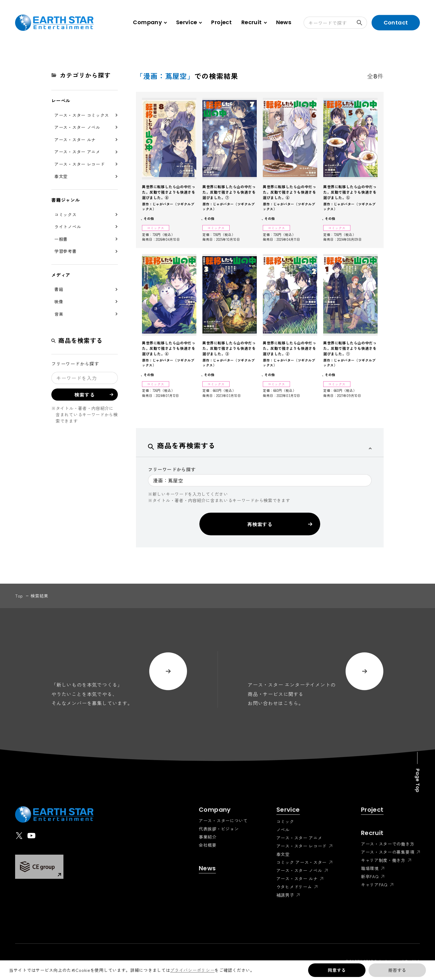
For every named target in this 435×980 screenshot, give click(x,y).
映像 (59, 301)
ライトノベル (68, 227)
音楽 (59, 314)
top (19, 596)
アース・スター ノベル (77, 127)
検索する (362, 23)
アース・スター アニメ (77, 152)
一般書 (61, 239)
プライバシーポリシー (192, 970)
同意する (337, 970)
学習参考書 (66, 251)
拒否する (397, 970)
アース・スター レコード (79, 164)
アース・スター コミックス (82, 115)
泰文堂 (61, 176)
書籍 (59, 289)
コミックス (66, 214)
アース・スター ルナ (75, 140)
